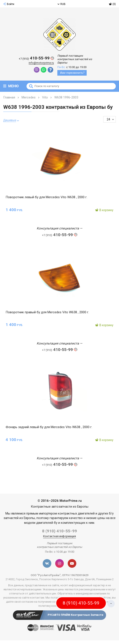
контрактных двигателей (76, 513)
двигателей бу (47, 523)
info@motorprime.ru (41, 63)
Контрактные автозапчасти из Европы (60, 507)
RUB (62, 4)
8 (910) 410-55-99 (60, 531)
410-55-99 (36, 58)
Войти (9, 4)
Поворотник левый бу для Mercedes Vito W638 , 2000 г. (46, 197)
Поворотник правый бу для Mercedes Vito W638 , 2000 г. (47, 312)
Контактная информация (60, 536)
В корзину (104, 210)
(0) (112, 4)
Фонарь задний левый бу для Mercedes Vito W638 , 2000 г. (49, 427)
